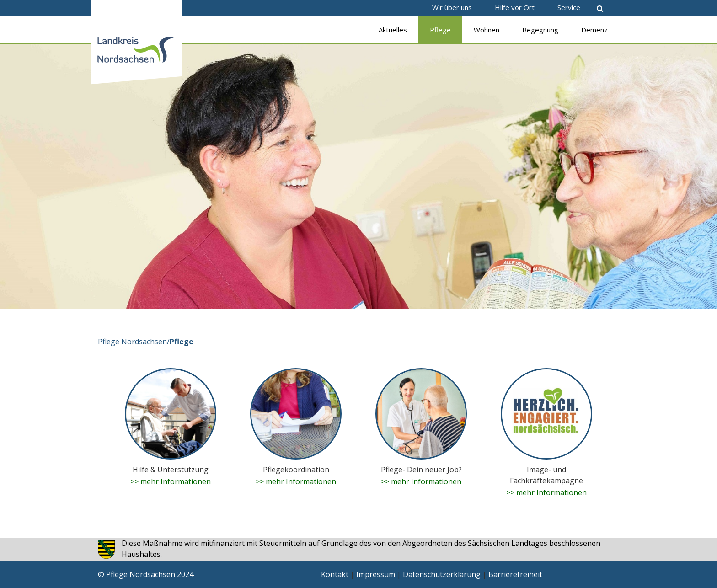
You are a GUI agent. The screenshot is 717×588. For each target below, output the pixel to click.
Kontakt (335, 574)
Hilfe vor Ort (515, 7)
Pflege (440, 30)
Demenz (594, 30)
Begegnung (540, 30)
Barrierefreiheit (515, 574)
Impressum (376, 574)
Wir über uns (452, 7)
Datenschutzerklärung (442, 574)
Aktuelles (393, 30)
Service (569, 7)
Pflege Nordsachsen (132, 342)
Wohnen (487, 30)
